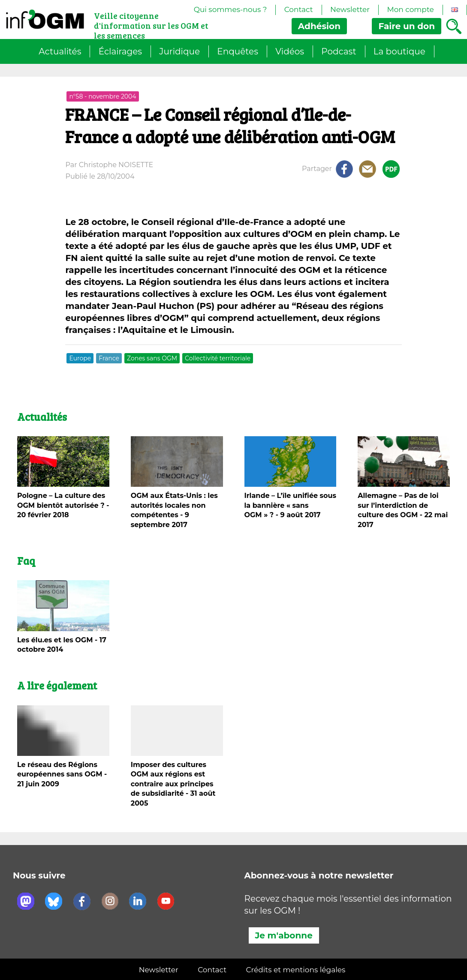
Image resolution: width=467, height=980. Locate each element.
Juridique (179, 51)
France (109, 358)
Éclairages (120, 51)
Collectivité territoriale (218, 358)
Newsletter (350, 9)
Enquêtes (238, 51)
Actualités (60, 51)
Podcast (339, 51)
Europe (80, 358)
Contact (299, 9)
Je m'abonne (284, 935)
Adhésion (319, 26)
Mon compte (410, 9)
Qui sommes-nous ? (230, 9)
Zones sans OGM (152, 358)
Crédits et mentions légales (295, 970)
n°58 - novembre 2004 (102, 96)
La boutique (399, 51)
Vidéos (290, 51)
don (407, 26)
